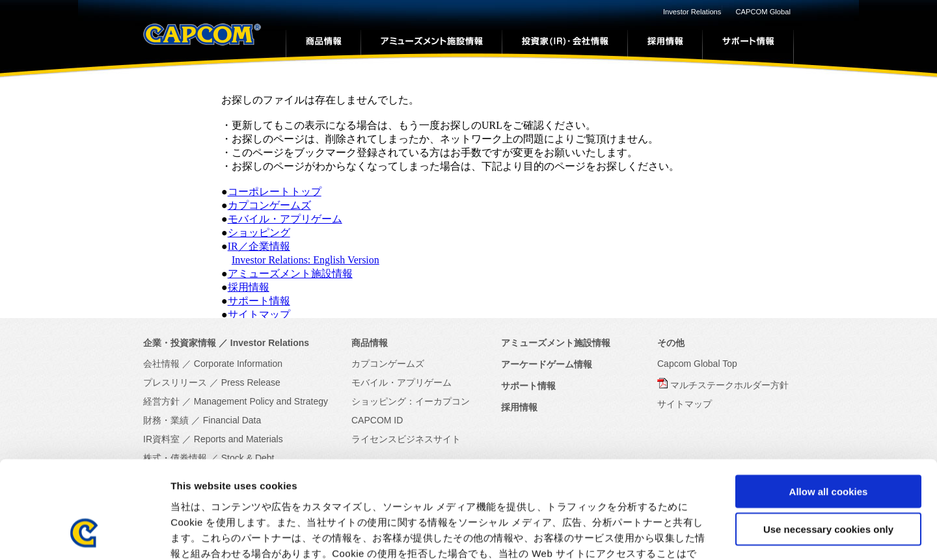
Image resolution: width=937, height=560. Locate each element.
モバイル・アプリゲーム (285, 219)
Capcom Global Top (697, 364)
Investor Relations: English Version (306, 260)
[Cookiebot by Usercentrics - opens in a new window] (84, 535)
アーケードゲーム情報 (547, 364)
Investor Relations (692, 12)
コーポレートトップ (275, 192)
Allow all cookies (829, 404)
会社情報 (161, 364)
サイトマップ (259, 314)
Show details (683, 534)
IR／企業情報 (259, 246)
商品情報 (370, 343)
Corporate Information (238, 364)
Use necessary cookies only (828, 443)
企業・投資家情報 (180, 343)
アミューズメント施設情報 (290, 273)
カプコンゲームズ (269, 205)
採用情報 (249, 287)
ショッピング (259, 233)
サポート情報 (259, 301)
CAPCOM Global (763, 12)
